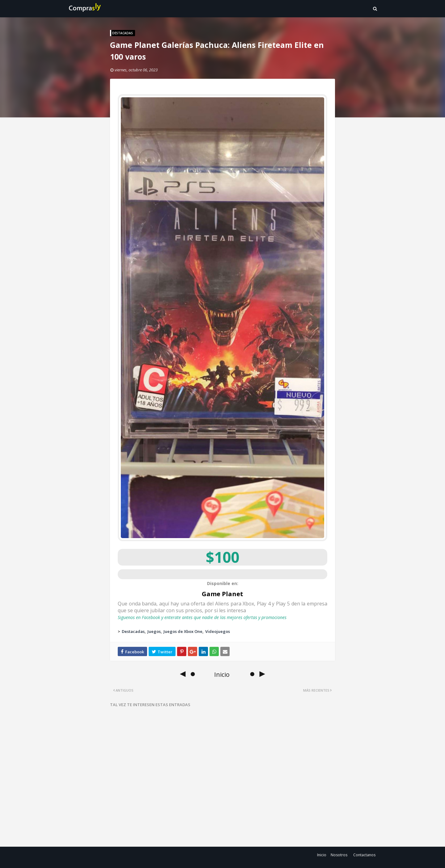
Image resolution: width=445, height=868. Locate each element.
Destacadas (133, 631)
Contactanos (364, 855)
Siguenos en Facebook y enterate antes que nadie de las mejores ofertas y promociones (202, 617)
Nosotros (339, 855)
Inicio (322, 855)
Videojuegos (218, 631)
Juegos (154, 631)
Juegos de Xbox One (183, 631)
